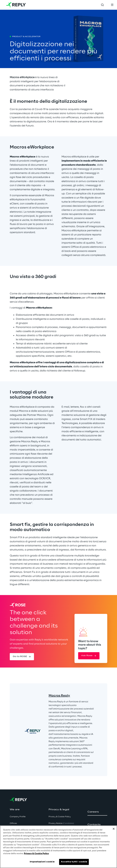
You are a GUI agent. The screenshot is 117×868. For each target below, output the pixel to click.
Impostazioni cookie (42, 863)
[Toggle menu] (112, 5)
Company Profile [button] (18, 817)
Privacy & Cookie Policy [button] (60, 817)
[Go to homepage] (16, 5)
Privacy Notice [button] (61, 823)
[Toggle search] (102, 5)
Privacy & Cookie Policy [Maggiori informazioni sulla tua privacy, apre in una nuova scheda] (36, 855)
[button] (22, 657)
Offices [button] (13, 823)
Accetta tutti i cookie (74, 863)
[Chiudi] (114, 830)
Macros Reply (59, 696)
